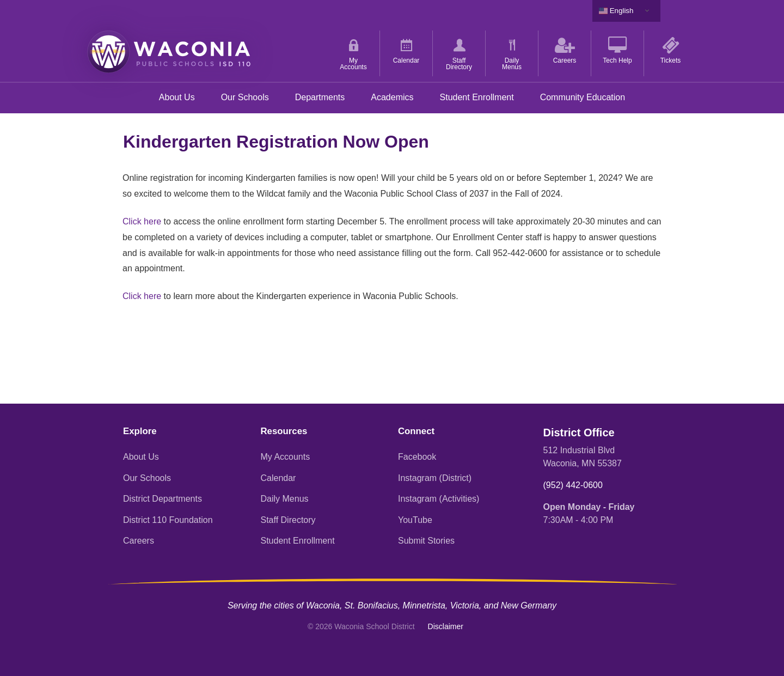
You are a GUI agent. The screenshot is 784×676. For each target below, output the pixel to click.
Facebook (417, 457)
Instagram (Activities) (439, 499)
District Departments (163, 499)
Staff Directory (288, 520)
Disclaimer (446, 626)
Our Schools (245, 97)
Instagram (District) (435, 478)
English (616, 11)
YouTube (415, 520)
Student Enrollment (477, 97)
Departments (320, 97)
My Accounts (286, 457)
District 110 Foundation (168, 520)
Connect (416, 431)
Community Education (583, 97)
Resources (284, 431)
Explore (140, 431)
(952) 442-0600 (573, 485)
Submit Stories (426, 541)
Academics (392, 97)
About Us (177, 97)
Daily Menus (285, 499)
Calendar (278, 478)
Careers (139, 541)
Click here (142, 221)
